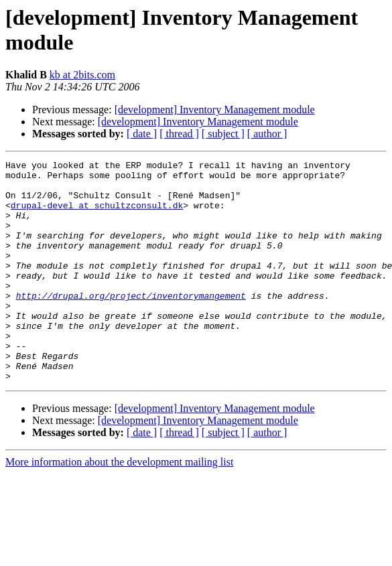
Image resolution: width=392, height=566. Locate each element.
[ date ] (142, 134)
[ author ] (267, 134)
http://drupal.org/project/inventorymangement (131, 324)
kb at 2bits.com (82, 75)
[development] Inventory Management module (215, 110)
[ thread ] (179, 134)
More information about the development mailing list (119, 506)
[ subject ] (223, 134)
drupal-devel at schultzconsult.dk (97, 215)
